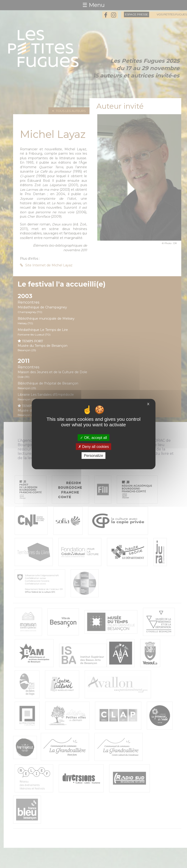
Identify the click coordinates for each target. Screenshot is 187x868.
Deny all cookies (94, 446)
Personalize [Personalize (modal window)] (94, 456)
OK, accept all (93, 437)
